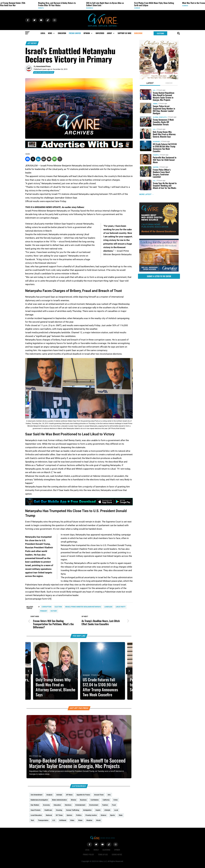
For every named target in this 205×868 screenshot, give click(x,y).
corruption (46, 607)
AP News (32, 43)
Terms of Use (103, 854)
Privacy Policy (88, 854)
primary (44, 611)
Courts (156, 155)
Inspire (155, 167)
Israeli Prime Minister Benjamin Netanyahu (83, 607)
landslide (108, 607)
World (96, 850)
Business (110, 8)
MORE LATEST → (147, 194)
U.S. (11, 8)
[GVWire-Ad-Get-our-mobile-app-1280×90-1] (79, 505)
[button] (52, 33)
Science (157, 8)
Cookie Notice (117, 854)
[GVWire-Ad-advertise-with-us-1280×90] (79, 147)
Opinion (117, 850)
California (106, 850)
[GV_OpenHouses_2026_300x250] (159, 271)
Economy (86, 675)
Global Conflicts (160, 117)
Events (61, 8)
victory (54, 611)
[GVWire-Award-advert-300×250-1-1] (159, 235)
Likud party (121, 607)
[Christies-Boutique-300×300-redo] (159, 79)
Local (87, 850)
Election (58, 607)
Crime (155, 104)
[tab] (150, 83)
